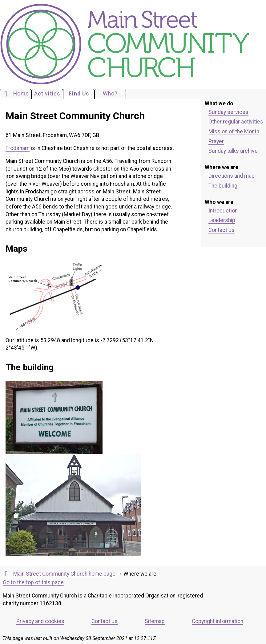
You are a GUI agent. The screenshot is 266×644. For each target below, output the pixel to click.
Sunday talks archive (233, 151)
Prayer (216, 141)
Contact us (222, 230)
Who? (110, 94)
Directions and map (232, 176)
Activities (47, 94)
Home (16, 94)
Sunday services (228, 112)
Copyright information (218, 621)
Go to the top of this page (33, 582)
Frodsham (18, 148)
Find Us (79, 94)
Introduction (223, 211)
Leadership (222, 220)
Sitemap (155, 621)
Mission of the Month (234, 132)
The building (223, 186)
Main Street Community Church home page (59, 574)
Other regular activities (236, 122)
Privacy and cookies (40, 621)
